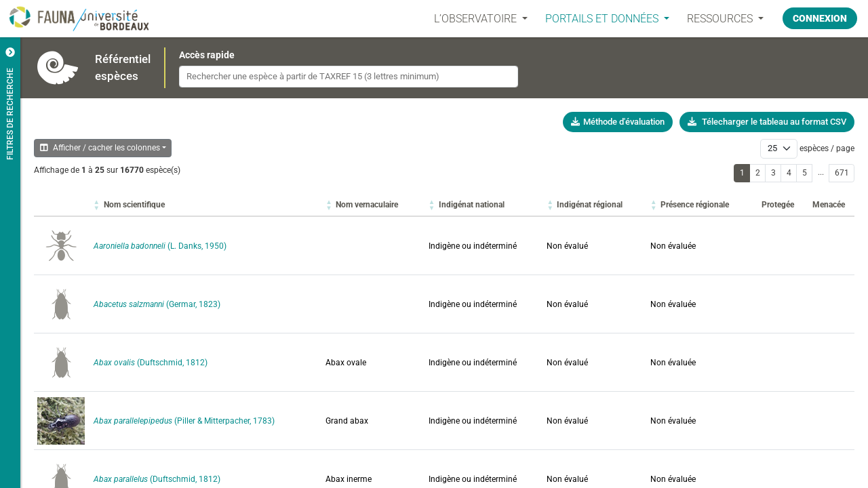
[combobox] (349, 77)
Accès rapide (207, 55)
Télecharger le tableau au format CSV (767, 122)
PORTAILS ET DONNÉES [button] (603, 19)
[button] (134, 205)
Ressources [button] (721, 19)
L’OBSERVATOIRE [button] (477, 19)
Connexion (820, 18)
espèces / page (827, 148)
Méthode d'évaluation (618, 122)
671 (842, 173)
